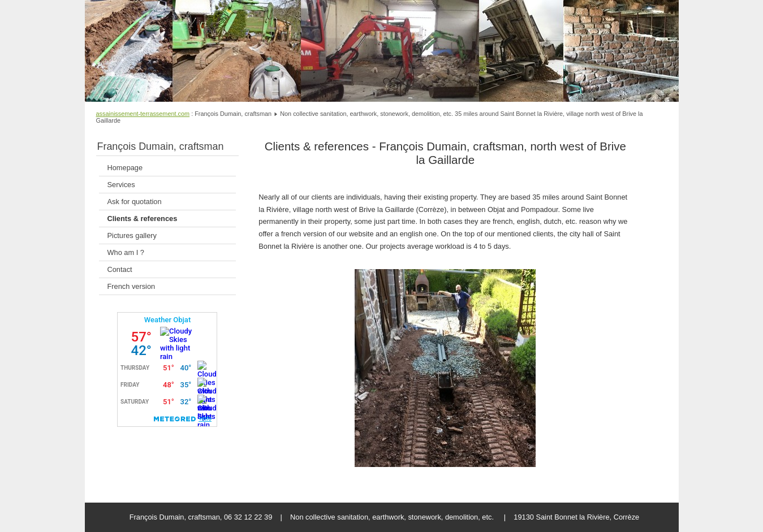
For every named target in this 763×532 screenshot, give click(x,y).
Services (121, 185)
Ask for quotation (135, 202)
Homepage (125, 168)
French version (132, 286)
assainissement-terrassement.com (143, 114)
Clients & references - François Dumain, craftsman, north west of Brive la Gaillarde (445, 153)
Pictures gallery (132, 235)
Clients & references (143, 219)
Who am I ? (126, 252)
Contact (120, 269)
